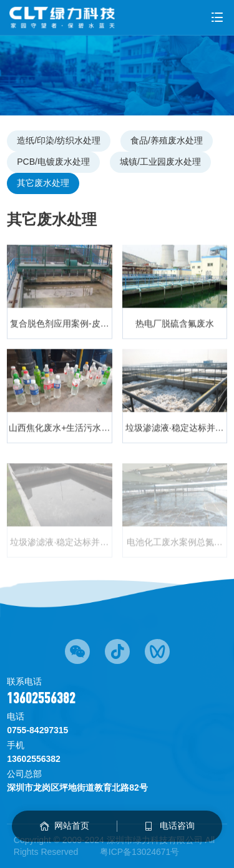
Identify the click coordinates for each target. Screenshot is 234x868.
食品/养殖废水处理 (167, 140)
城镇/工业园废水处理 (160, 162)
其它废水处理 (43, 183)
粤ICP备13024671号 (140, 852)
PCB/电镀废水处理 (53, 162)
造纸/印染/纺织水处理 (59, 140)
